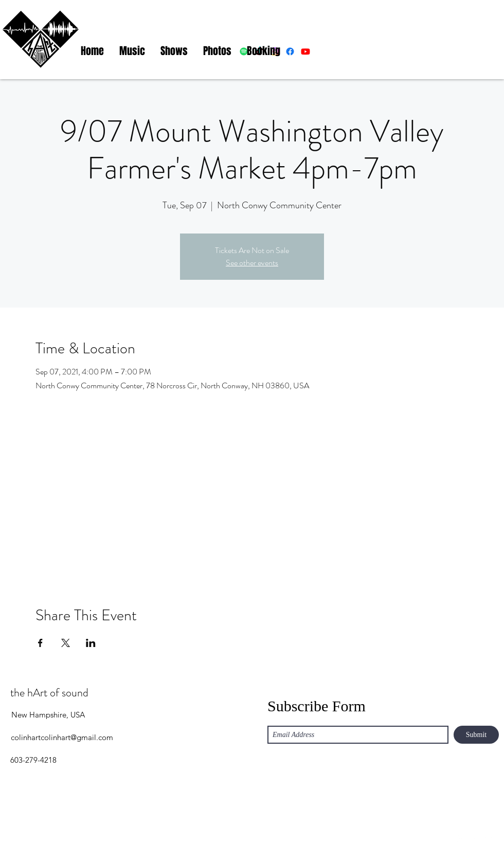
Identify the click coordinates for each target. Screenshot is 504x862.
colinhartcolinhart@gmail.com (62, 737)
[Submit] (476, 735)
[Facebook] (473, 839)
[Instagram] (458, 839)
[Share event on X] (66, 643)
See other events (252, 263)
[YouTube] (489, 839)
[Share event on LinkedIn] (91, 643)
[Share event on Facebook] (40, 643)
